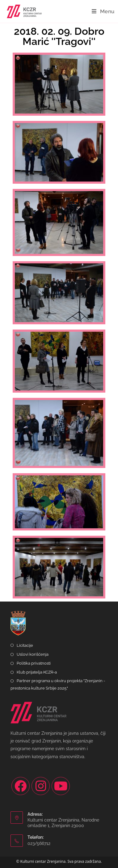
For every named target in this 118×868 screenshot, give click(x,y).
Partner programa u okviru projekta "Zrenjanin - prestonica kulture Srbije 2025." (58, 684)
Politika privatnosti (34, 663)
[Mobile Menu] (103, 11)
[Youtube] (61, 786)
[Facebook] (21, 786)
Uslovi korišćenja (33, 654)
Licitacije (25, 645)
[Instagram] (41, 786)
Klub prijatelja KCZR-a (37, 672)
